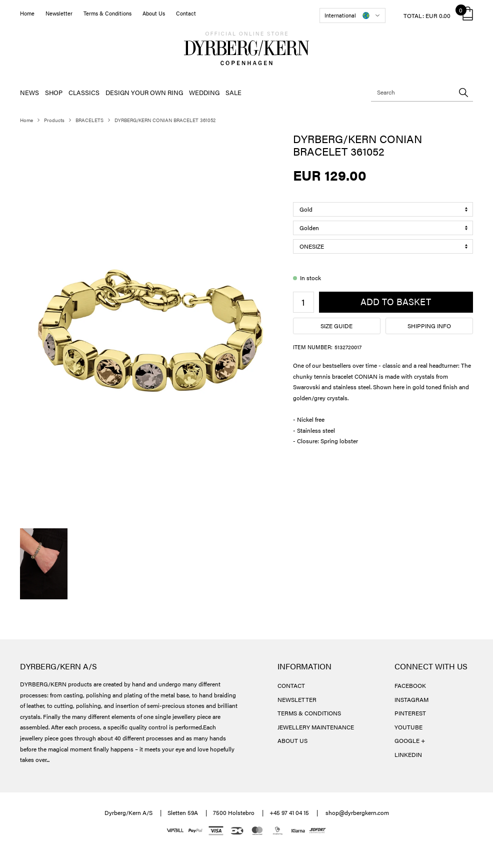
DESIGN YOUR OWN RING (144, 92)
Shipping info (429, 326)
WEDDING (204, 92)
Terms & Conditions (107, 13)
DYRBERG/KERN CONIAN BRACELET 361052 (165, 120)
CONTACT (291, 685)
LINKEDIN (408, 754)
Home (27, 13)
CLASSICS (84, 92)
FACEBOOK (410, 685)
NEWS (29, 92)
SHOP (54, 92)
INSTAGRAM (411, 699)
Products (54, 120)
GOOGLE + (410, 740)
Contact (186, 13)
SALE (233, 92)
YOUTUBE (408, 727)
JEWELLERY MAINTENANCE (316, 727)
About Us (154, 13)
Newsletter (59, 13)
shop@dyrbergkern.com (357, 812)
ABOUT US (292, 740)
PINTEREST (410, 713)
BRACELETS (89, 120)
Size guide (336, 326)
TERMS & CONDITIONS (309, 713)
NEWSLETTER (297, 699)
